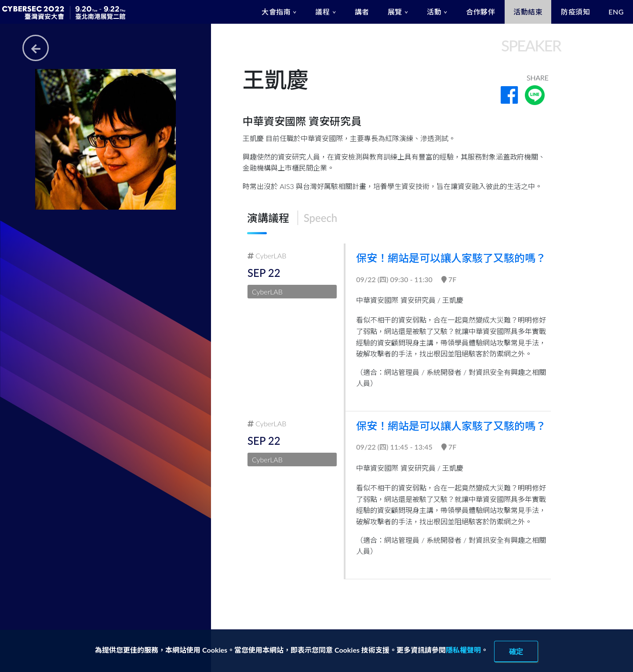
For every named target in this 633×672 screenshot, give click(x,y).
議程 (322, 12)
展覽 (395, 12)
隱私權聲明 (463, 650)
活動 (434, 12)
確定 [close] (516, 651)
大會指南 (276, 12)
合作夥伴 (480, 12)
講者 (362, 12)
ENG (616, 12)
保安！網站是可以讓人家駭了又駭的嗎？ (452, 258)
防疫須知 (575, 12)
